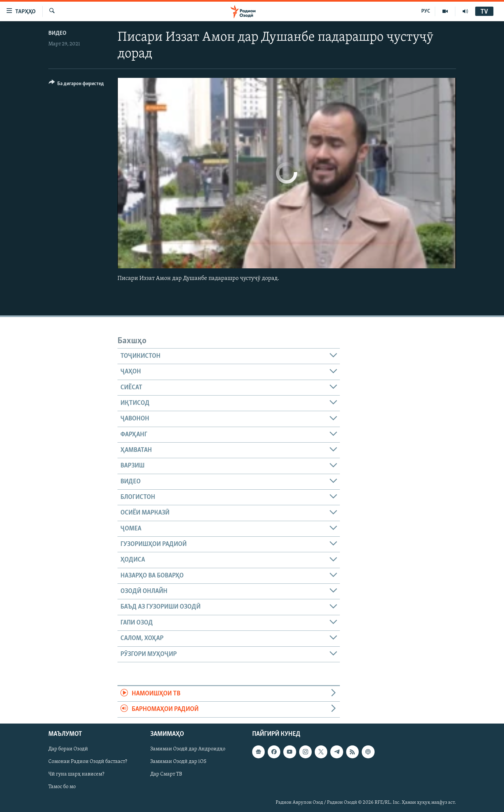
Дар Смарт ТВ (166, 774)
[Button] (76, 85)
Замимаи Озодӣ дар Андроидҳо (188, 749)
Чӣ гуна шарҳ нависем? (76, 774)
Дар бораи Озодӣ (68, 749)
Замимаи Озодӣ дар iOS (178, 762)
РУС (426, 11)
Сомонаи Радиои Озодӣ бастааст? (88, 762)
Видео (57, 33)
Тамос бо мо (62, 787)
